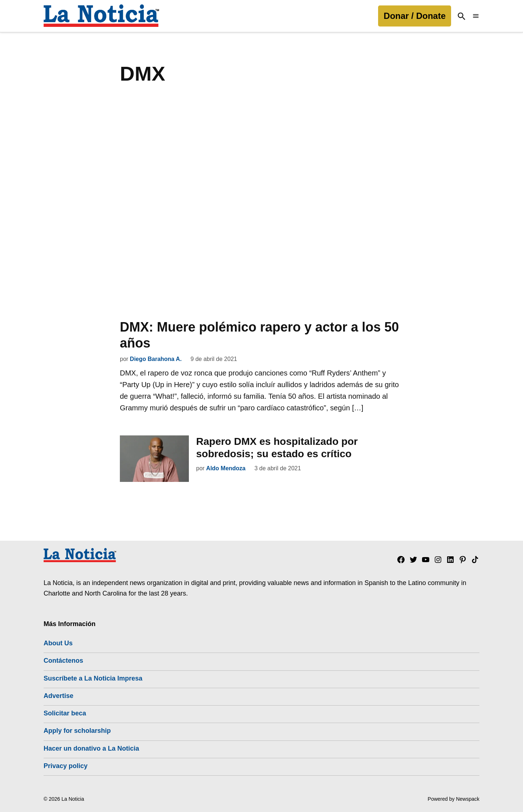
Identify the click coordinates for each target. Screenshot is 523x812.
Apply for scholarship (77, 731)
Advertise (58, 696)
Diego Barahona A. (156, 359)
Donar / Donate (415, 16)
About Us (58, 643)
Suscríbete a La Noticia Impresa (93, 678)
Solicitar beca (65, 713)
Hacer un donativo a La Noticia (91, 748)
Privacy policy (66, 766)
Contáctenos (63, 661)
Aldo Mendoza (226, 468)
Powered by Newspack (454, 799)
